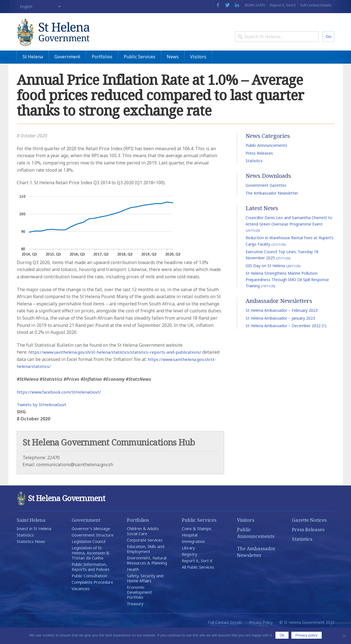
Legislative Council (89, 554)
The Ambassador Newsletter (272, 206)
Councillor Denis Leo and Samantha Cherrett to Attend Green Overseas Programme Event (289, 237)
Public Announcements (266, 158)
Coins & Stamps (197, 541)
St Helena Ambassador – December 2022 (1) (286, 339)
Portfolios (102, 70)
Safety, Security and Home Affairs (145, 591)
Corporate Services (145, 553)
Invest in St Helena (34, 541)
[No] (344, 636)
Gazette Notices (309, 533)
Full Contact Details (316, 5)
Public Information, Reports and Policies (91, 580)
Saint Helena (31, 533)
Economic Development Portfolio (139, 605)
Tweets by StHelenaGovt (43, 418)
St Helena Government (65, 37)
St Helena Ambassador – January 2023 (280, 331)
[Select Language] (39, 7)
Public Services (140, 70)
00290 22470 (255, 5)
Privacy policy (307, 635)
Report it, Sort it (283, 5)
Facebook (218, 5)
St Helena (33, 70)
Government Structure (93, 548)
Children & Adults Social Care (143, 544)
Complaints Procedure (92, 595)
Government (67, 70)
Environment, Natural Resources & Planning (147, 573)
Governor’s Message (91, 541)
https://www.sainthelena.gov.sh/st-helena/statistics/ (78, 379)
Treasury (135, 617)
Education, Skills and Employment (146, 562)
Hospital (190, 548)
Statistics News (31, 554)
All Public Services (198, 580)
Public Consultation (89, 589)
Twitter (227, 5)
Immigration (193, 554)
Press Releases (259, 166)
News (173, 70)
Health (133, 582)
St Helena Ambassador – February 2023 (282, 323)
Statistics (254, 173)
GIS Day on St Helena (273, 278)
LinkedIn (237, 5)
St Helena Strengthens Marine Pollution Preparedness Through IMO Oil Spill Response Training (287, 293)
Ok (282, 635)
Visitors (198, 70)
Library (188, 561)
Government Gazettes (266, 198)
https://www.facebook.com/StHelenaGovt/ (60, 405)
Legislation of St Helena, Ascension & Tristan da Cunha (90, 566)
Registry (189, 567)
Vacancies (81, 601)
